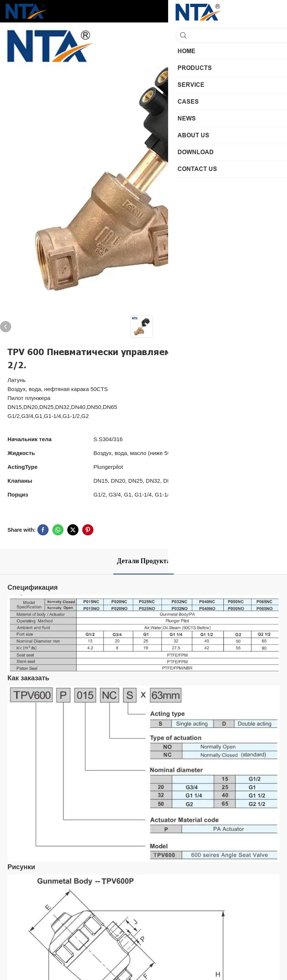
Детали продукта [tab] (143, 561)
